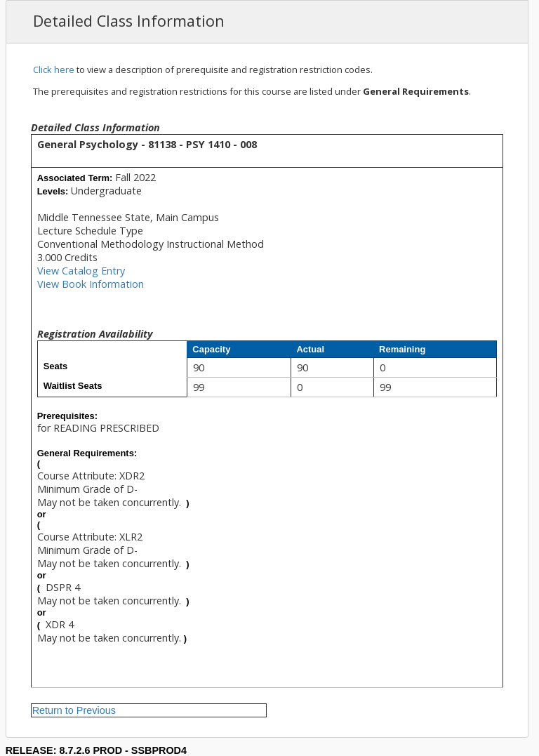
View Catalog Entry (81, 271)
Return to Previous (74, 710)
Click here (54, 69)
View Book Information (91, 284)
